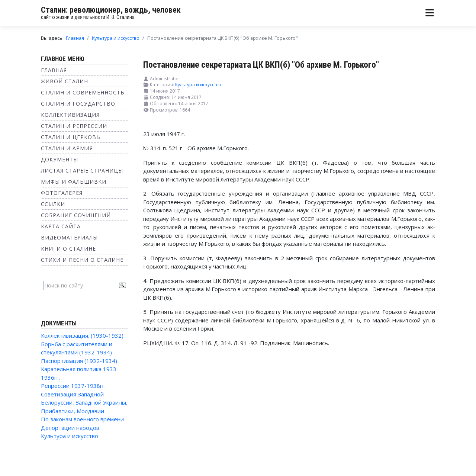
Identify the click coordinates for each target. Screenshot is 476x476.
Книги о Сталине (68, 249)
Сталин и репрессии (74, 126)
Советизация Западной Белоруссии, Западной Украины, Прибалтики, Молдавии (84, 403)
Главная (54, 70)
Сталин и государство (78, 104)
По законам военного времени (82, 419)
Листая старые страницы (82, 171)
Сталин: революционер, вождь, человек (111, 10)
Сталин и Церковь (71, 137)
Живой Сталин (65, 81)
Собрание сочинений (76, 215)
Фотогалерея (62, 193)
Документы (59, 159)
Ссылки (53, 204)
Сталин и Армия (67, 148)
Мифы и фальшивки (74, 182)
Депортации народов (70, 428)
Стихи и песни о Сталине (82, 260)
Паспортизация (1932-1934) (79, 361)
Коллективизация (70, 115)
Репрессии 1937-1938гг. (73, 386)
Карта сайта (61, 226)
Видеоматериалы (69, 237)
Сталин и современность (83, 92)
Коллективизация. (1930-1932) (82, 335)
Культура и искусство (70, 436)
